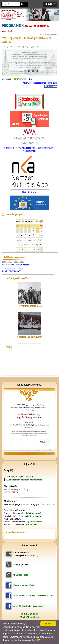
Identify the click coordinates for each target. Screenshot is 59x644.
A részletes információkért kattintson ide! (25, 480)
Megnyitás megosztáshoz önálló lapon (40, 83)
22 (34, 245)
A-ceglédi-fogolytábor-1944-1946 (28, 606)
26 (22, 249)
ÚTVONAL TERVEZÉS (29, 617)
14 (29, 240)
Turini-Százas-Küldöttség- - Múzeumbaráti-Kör (34, 596)
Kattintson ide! (48, 505)
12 (21, 240)
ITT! (39, 640)
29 (34, 249)
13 (26, 240)
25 (18, 249)
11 (18, 240)
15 (34, 240)
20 (25, 245)
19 (21, 245)
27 (26, 249)
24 (41, 245)
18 (18, 245)
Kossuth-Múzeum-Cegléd (24, 585)
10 (41, 235)
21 (29, 245)
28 (29, 249)
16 (38, 240)
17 (41, 240)
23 (37, 245)
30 (37, 249)
